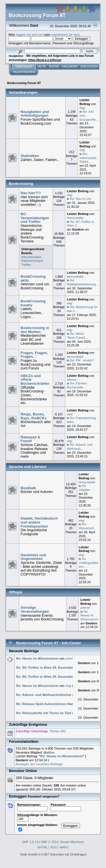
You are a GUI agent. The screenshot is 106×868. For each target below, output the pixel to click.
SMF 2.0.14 (30, 842)
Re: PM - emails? (82, 360)
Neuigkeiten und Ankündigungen (35, 114)
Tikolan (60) (58, 731)
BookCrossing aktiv (33, 278)
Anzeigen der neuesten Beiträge (39, 764)
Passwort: (66, 807)
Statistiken (30, 156)
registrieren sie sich (66, 34)
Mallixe (49, 752)
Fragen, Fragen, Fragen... (34, 355)
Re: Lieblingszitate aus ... (88, 563)
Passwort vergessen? (44, 796)
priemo (85, 608)
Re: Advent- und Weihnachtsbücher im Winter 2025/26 (58, 695)
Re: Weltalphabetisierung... (82, 282)
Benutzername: (33, 807)
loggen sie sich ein (29, 34)
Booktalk (28, 488)
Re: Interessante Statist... (88, 158)
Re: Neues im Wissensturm (89, 615)
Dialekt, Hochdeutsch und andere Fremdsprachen (39, 522)
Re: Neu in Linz (81, 199)
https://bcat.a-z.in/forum (45, 60)
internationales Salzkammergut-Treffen (33, 261)
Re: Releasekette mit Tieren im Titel (44, 713)
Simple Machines (72, 842)
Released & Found (31, 439)
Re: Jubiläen (84, 488)
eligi (82, 108)
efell (70, 414)
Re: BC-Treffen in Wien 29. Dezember (45, 667)
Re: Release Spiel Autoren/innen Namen (48, 704)
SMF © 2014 (49, 842)
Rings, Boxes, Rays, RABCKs (34, 416)
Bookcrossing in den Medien (35, 330)
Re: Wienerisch (86, 526)
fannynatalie (75, 218)
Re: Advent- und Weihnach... (79, 447)
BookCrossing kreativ (33, 303)
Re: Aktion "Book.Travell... (77, 336)
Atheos (72, 380)
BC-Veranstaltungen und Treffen (35, 218)
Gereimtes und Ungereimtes (33, 557)
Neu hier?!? (31, 193)
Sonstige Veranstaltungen (35, 609)
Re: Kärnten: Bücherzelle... (77, 385)
